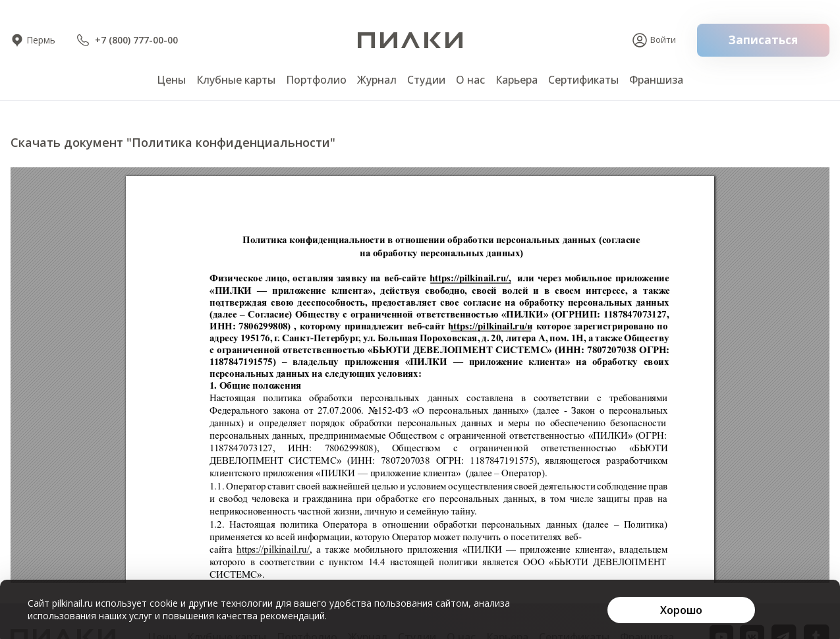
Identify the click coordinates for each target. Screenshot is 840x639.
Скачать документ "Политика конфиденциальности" (173, 142)
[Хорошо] (681, 610)
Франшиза (656, 80)
